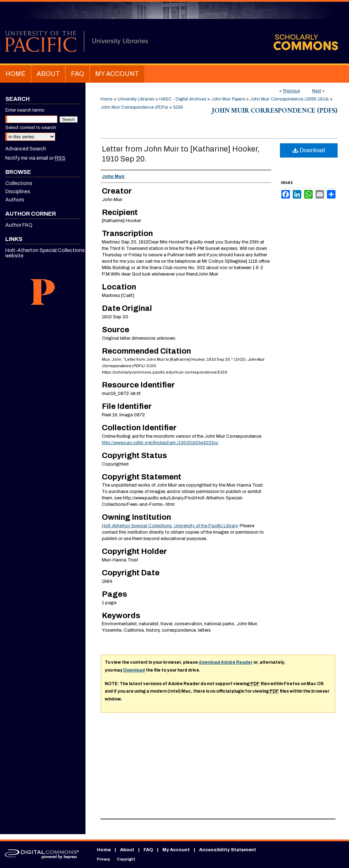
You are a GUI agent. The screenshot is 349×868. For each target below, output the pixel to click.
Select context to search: (31, 128)
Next (316, 91)
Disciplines (18, 192)
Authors (15, 200)
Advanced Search (26, 149)
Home (106, 99)
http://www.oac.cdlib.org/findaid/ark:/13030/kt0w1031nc (160, 443)
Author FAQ (19, 225)
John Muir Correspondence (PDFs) (134, 107)
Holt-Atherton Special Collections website (45, 253)
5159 (178, 107)
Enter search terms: (25, 110)
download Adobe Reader (226, 662)
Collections (19, 183)
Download (309, 150)
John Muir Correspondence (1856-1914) (289, 99)
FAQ (148, 850)
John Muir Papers (228, 99)
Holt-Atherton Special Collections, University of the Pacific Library (170, 526)
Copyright (126, 859)
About (127, 850)
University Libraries (136, 99)
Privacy (103, 859)
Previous (291, 91)
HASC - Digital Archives (183, 99)
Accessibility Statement (228, 850)
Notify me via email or (35, 158)
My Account (176, 850)
